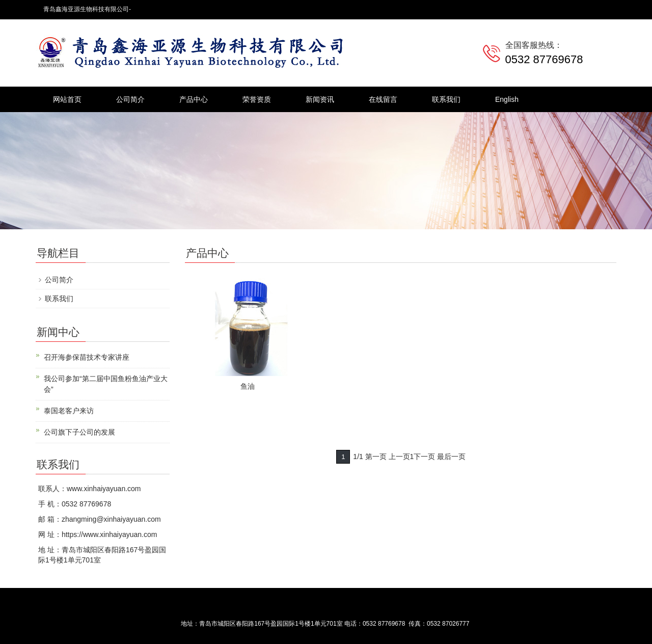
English (507, 99)
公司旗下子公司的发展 (79, 432)
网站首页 (67, 99)
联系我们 (446, 99)
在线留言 (383, 99)
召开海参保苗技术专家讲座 (87, 357)
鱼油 (248, 386)
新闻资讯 (320, 99)
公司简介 (130, 99)
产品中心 (194, 99)
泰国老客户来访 (69, 411)
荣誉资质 (257, 99)
